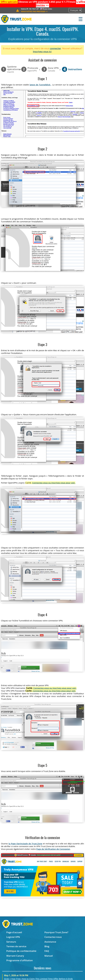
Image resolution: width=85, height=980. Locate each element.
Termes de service (16, 946)
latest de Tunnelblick (40, 85)
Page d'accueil (14, 932)
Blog (47, 946)
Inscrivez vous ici (42, 51)
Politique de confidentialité (21, 951)
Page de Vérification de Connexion (53, 849)
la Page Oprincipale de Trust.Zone (25, 844)
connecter (56, 48)
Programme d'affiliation (20, 960)
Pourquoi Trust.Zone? (56, 932)
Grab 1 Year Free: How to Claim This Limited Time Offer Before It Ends (38, 979)
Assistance (50, 942)
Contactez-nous (53, 937)
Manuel (49, 956)
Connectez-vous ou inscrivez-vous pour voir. (54, 483)
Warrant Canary (15, 956)
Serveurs (11, 942)
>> (34, 11)
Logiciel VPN (13, 937)
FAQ (47, 951)
